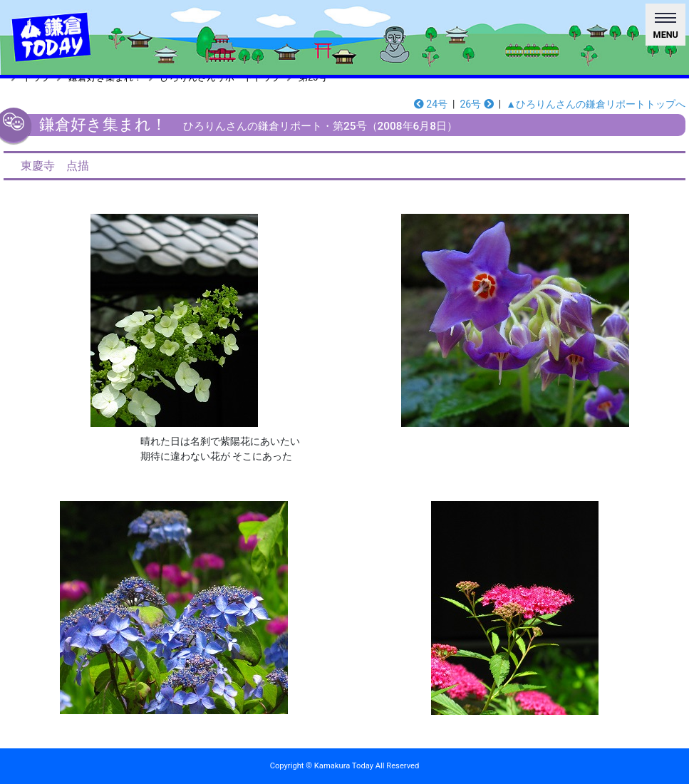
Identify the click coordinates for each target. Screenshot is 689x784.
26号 (476, 104)
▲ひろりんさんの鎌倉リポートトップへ (596, 104)
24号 (431, 104)
